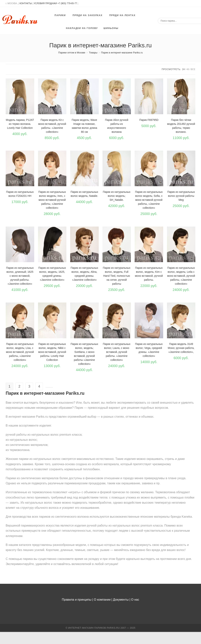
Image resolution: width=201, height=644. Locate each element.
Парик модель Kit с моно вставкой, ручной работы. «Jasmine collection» (52, 126)
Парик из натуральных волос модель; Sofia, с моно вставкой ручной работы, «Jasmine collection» (149, 200)
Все (193, 69)
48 (188, 69)
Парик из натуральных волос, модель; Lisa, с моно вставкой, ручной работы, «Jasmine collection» (20, 352)
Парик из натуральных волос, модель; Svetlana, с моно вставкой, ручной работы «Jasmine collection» (84, 354)
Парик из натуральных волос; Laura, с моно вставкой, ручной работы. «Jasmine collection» (117, 352)
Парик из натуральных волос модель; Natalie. (84, 194)
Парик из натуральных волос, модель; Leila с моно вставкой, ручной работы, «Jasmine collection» (181, 276)
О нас (135, 600)
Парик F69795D (149, 120)
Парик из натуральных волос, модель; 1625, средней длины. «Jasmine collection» (52, 274)
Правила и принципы (77, 600)
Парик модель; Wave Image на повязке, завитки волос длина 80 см (84, 126)
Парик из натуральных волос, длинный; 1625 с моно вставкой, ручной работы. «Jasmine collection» (20, 276)
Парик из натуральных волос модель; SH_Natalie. (117, 196)
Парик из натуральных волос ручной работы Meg (181, 196)
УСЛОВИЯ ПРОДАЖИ (45, 3)
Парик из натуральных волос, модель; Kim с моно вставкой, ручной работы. (149, 274)
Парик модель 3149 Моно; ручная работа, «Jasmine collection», (181, 348)
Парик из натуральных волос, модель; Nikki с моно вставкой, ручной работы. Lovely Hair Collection (52, 352)
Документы (121, 600)
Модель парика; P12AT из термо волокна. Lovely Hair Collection (20, 124)
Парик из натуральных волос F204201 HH (20, 194)
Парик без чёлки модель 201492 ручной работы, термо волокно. (181, 126)
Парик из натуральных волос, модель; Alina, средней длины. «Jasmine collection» (84, 274)
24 (183, 69)
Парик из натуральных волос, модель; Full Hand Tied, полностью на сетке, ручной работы (117, 276)
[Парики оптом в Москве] (72, 53)
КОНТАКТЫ (26, 3)
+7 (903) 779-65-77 (68, 3)
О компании (102, 600)
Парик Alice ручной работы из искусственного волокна (117, 126)
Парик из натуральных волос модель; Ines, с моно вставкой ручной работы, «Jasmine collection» (52, 200)
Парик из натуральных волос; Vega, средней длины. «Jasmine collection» (149, 350)
